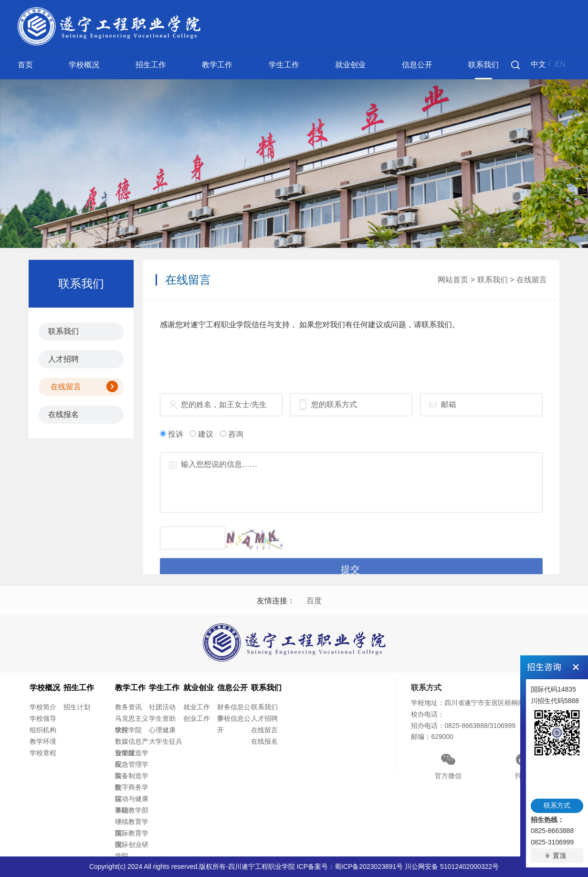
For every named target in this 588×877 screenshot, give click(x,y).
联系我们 (483, 65)
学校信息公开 (234, 724)
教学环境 (43, 741)
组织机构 (43, 730)
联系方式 (557, 805)
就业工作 (197, 707)
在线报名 (63, 414)
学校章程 (43, 753)
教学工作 (217, 65)
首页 (25, 65)
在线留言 (66, 387)
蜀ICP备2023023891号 (369, 866)
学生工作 (284, 65)
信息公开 (417, 65)
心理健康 (162, 730)
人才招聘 (63, 359)
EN (560, 64)
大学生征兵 (166, 741)
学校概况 (84, 65)
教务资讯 (128, 707)
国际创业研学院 (132, 850)
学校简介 (43, 707)
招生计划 (77, 707)
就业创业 (350, 65)
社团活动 (162, 707)
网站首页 (453, 280)
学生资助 (162, 718)
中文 (538, 64)
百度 (314, 601)
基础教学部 (132, 810)
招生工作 (151, 65)
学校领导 (43, 718)
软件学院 (128, 730)
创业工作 (197, 718)
